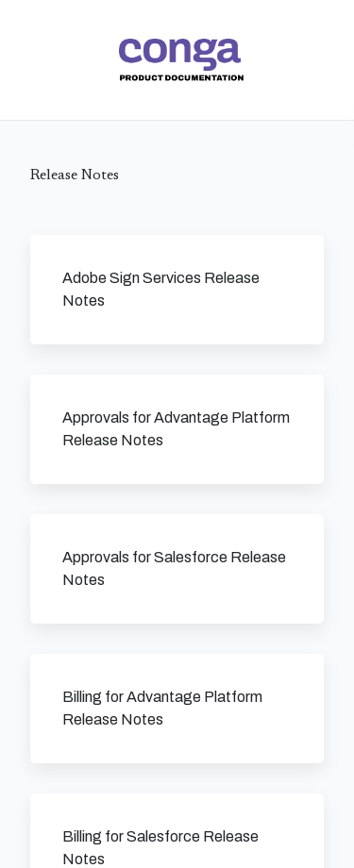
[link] (181, 60)
